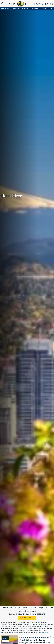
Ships (41, 608)
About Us (25, 8)
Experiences (16, 8)
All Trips (17, 608)
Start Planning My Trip (26, 618)
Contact (44, 8)
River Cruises (33, 608)
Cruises (24, 608)
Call (39, 614)
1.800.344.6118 (43, 4)
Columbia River (7, 608)
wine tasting (45, 633)
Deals (47, 608)
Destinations (5, 8)
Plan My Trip (35, 8)
